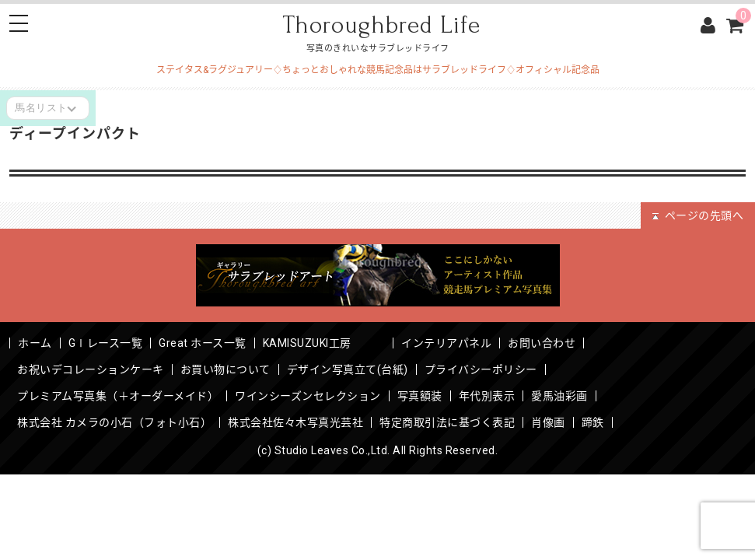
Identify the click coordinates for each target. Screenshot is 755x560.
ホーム (35, 343)
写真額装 (420, 396)
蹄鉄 (593, 422)
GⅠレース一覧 (106, 343)
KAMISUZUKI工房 (324, 343)
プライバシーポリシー (481, 369)
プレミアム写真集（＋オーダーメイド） (118, 396)
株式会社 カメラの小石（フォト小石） (114, 422)
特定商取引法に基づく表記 (447, 422)
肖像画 (548, 422)
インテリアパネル (446, 343)
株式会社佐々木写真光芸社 (295, 422)
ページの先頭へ (698, 215)
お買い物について (225, 369)
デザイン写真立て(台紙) (348, 369)
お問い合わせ (542, 343)
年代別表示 (487, 396)
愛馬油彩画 (559, 396)
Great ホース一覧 (203, 343)
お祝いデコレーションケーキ (91, 369)
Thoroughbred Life (381, 25)
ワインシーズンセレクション (308, 396)
